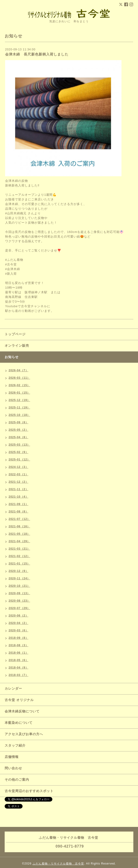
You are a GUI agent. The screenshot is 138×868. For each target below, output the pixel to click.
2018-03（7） (19, 675)
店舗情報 (12, 757)
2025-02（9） (19, 452)
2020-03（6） (19, 630)
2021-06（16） (19, 526)
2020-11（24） (19, 578)
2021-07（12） (19, 519)
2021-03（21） (19, 549)
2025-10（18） (19, 415)
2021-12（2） (19, 482)
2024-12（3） (19, 467)
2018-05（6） (19, 660)
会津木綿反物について (22, 711)
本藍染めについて (19, 723)
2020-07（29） (19, 608)
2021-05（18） (19, 534)
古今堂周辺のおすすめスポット (29, 791)
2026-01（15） (19, 393)
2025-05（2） (19, 430)
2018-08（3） (19, 645)
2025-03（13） (19, 445)
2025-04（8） (19, 437)
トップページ (15, 334)
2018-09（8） (19, 638)
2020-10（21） (19, 586)
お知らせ (12, 357)
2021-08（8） (19, 512)
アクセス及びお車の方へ (24, 734)
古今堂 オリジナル (19, 700)
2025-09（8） (19, 422)
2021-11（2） (19, 489)
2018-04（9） (19, 668)
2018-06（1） (19, 653)
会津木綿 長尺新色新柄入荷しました (37, 54)
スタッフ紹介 (15, 745)
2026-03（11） (19, 378)
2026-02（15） (19, 385)
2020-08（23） (19, 601)
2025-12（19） (19, 400)
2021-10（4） (19, 497)
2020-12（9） (19, 571)
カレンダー (13, 689)
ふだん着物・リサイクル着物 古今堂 (58, 864)
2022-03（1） (19, 474)
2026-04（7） (19, 370)
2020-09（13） (19, 593)
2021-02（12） (19, 556)
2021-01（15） (19, 564)
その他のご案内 (17, 780)
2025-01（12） (19, 460)
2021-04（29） (19, 541)
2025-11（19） (19, 408)
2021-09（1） (19, 504)
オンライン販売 (17, 346)
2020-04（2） (19, 623)
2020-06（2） (19, 616)
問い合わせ (13, 768)
